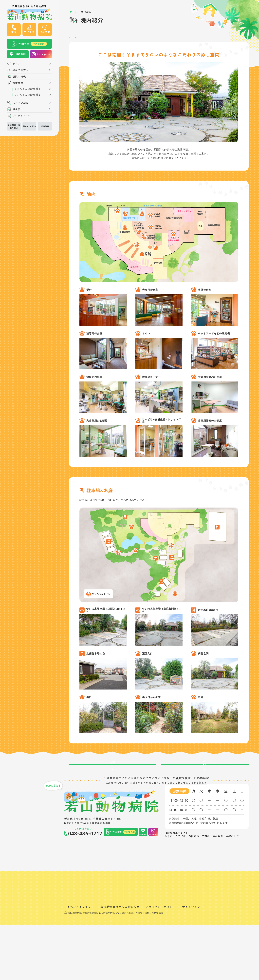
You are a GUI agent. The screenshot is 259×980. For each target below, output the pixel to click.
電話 (14, 32)
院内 (74, 39)
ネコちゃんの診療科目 (28, 89)
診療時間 (45, 32)
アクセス (29, 32)
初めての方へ (21, 70)
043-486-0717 (85, 856)
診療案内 (18, 83)
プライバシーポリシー (161, 962)
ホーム (17, 64)
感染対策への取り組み (14, 126)
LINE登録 (20, 54)
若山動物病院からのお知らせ (120, 962)
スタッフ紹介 (21, 103)
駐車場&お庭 (93, 39)
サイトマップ (191, 962)
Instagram (44, 54)
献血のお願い (29, 126)
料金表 (17, 109)
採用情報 (45, 126)
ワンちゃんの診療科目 (28, 95)
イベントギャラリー (81, 962)
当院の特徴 (19, 77)
